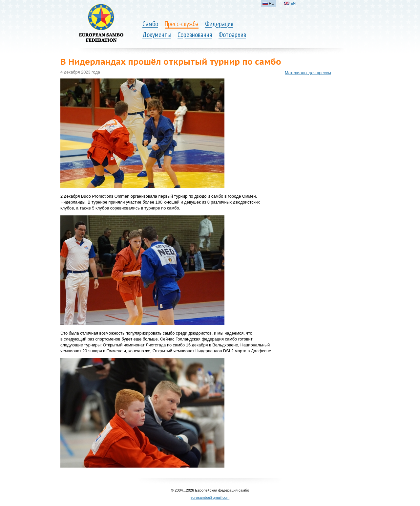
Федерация (219, 24)
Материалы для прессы (308, 73)
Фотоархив (232, 35)
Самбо (150, 24)
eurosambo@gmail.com (210, 497)
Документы (157, 35)
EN (293, 3)
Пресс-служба (182, 24)
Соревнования (195, 35)
